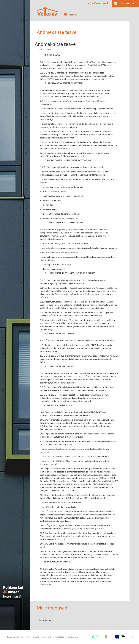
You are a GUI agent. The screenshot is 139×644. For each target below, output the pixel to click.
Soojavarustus (45, 620)
